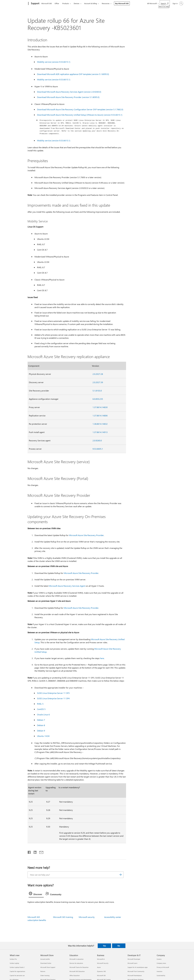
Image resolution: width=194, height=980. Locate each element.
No (119, 945)
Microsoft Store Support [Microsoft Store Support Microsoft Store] (48, 967)
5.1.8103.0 (97, 390)
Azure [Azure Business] (99, 967)
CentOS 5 (41, 709)
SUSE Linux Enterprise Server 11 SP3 (53, 693)
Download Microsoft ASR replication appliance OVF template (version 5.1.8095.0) (73, 74)
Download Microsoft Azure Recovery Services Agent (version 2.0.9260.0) (69, 92)
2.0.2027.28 (98, 374)
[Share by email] (40, 851)
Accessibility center (113, 917)
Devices (77, 3)
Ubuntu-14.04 (43, 736)
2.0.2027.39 (98, 382)
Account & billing (91, 3)
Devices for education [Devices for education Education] (76, 963)
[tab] (36, 894)
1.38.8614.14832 (100, 424)
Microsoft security (87, 917)
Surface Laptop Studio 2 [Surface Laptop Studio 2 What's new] (17, 967)
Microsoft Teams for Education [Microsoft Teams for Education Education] (79, 967)
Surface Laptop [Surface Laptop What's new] (14, 963)
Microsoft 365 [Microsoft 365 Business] (101, 975)
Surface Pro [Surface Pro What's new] (13, 959)
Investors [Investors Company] (160, 971)
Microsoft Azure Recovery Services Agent (67, 586)
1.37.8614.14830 (100, 407)
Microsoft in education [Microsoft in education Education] (76, 959)
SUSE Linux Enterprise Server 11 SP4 (53, 698)
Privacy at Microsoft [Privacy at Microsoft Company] (163, 967)
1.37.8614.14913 (100, 432)
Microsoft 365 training (63, 917)
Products (66, 3)
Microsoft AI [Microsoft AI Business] (101, 959)
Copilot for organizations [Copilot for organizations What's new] (17, 971)
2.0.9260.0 (97, 440)
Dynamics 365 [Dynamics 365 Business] (101, 971)
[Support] (35, 4)
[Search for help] (165, 3)
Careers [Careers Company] (159, 959)
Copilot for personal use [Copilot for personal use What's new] (17, 975)
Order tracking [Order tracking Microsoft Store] (45, 975)
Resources (106, 3)
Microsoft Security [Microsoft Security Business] (103, 963)
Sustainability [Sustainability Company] (161, 975)
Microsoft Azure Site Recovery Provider (86, 535)
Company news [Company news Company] (161, 963)
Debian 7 (41, 720)
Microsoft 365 (47, 3)
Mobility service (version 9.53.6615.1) (54, 62)
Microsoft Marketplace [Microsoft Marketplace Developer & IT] (135, 975)
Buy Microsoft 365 (122, 3)
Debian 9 (41, 730)
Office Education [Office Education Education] (75, 975)
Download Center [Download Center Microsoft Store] (46, 963)
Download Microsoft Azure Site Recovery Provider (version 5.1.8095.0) (68, 97)
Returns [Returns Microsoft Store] (43, 971)
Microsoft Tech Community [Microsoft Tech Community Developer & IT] (136, 971)
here (102, 658)
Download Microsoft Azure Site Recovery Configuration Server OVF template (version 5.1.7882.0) (80, 109)
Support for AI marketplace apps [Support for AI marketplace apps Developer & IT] (138, 967)
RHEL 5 (40, 703)
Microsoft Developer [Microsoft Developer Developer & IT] (134, 959)
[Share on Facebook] (29, 851)
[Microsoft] (19, 4)
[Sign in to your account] (178, 3)
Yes (104, 945)
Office (57, 3)
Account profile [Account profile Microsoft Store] (45, 959)
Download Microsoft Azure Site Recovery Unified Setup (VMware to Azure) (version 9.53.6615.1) (80, 115)
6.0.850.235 (98, 399)
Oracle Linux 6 (43, 714)
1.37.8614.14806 (100, 415)
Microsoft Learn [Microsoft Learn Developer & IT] (132, 963)
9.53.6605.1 (98, 449)
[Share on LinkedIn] (34, 851)
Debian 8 (41, 725)
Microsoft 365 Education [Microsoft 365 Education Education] (77, 971)
